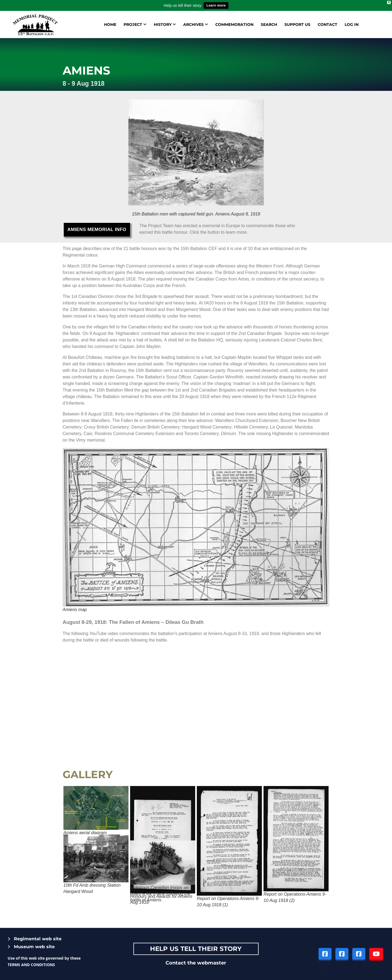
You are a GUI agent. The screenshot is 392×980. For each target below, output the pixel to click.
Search (269, 24)
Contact (327, 24)
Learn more (216, 5)
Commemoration (234, 24)
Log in (352, 24)
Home (110, 24)
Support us (297, 24)
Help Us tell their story (196, 949)
